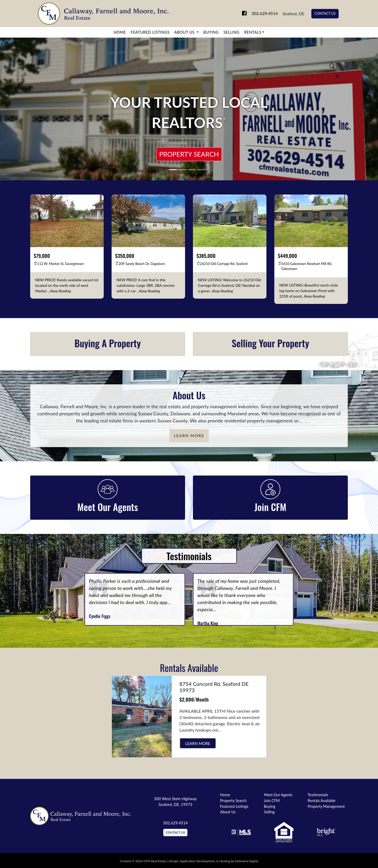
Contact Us (325, 13)
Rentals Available (322, 801)
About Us (185, 32)
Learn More (189, 436)
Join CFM (272, 801)
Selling (231, 32)
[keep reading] (61, 291)
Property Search (189, 154)
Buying (211, 32)
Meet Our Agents (278, 795)
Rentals (253, 32)
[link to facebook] (238, 14)
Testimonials (318, 795)
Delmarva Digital (247, 861)
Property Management (326, 806)
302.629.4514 (260, 13)
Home (120, 32)
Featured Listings (150, 32)
